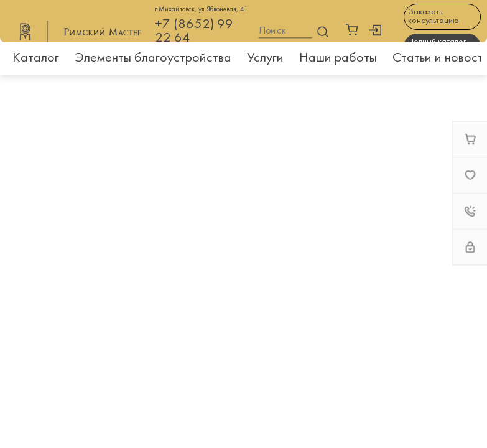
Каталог (36, 58)
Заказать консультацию (434, 16)
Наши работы (338, 58)
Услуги (265, 58)
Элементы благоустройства (153, 58)
